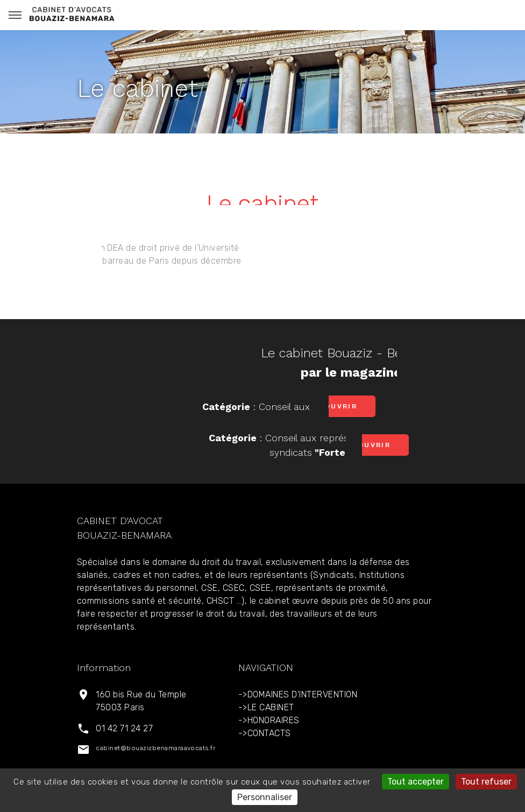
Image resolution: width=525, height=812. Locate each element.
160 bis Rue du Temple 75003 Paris (141, 701)
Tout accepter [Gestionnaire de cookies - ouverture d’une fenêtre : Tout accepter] (416, 782)
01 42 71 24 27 (124, 728)
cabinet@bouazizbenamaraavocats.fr (155, 748)
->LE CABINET (266, 707)
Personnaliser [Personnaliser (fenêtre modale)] (265, 797)
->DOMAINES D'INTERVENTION (298, 694)
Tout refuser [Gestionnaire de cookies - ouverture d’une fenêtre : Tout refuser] (486, 782)
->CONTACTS (265, 733)
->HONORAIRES (269, 720)
